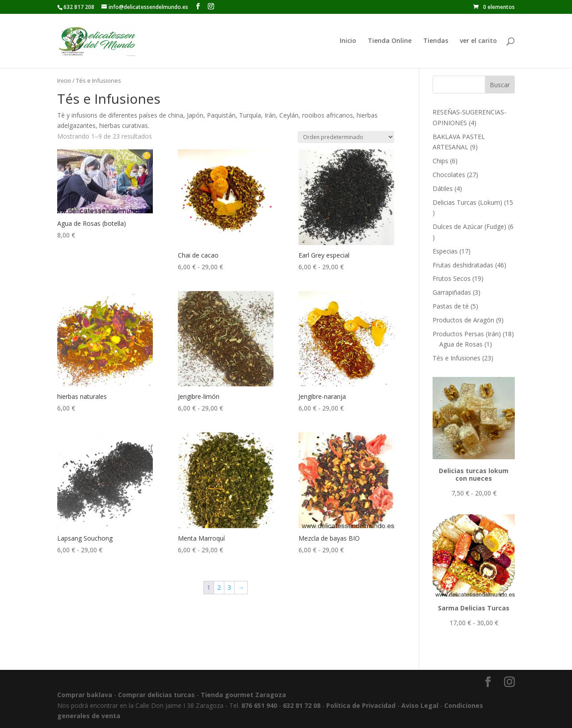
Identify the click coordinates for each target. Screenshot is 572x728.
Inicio (348, 41)
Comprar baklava (85, 695)
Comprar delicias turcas (156, 695)
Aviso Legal (420, 705)
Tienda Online (390, 41)
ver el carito (478, 41)
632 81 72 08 (302, 705)
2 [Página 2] (219, 587)
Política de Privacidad (361, 705)
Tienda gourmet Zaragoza (243, 695)
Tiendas (436, 41)
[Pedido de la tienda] (346, 137)
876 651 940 (259, 705)
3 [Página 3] (229, 587)
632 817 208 (79, 7)
